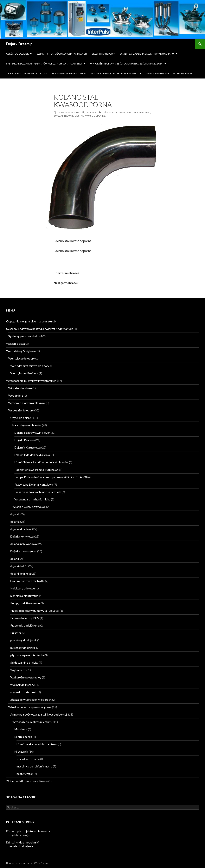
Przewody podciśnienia (25, 625)
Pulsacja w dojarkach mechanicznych (38, 492)
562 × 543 (91, 112)
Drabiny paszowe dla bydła (27, 581)
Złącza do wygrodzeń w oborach (31, 700)
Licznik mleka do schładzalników (37, 744)
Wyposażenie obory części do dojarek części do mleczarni (127, 64)
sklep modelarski (28, 842)
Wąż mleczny (19, 670)
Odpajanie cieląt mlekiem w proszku (29, 321)
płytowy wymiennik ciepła (27, 655)
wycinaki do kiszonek (24, 692)
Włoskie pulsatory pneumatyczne (30, 707)
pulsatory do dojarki (23, 648)
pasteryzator (25, 774)
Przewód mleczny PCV (25, 618)
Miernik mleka (23, 737)
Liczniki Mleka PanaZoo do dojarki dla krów (41, 462)
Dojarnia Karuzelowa (28, 447)
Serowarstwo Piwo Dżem (67, 73)
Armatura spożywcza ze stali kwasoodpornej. (39, 714)
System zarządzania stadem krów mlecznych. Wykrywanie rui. (44, 64)
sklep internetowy (103, 54)
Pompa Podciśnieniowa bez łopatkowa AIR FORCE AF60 (51, 477)
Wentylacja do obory (21, 358)
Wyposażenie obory (21, 410)
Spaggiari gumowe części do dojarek (169, 73)
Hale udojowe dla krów (27, 425)
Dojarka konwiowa (22, 536)
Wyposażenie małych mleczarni (32, 722)
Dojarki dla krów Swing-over (32, 433)
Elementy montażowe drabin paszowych (62, 54)
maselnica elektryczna (24, 596)
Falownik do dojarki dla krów (32, 455)
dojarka (15, 522)
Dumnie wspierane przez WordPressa (27, 863)
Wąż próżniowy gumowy (26, 677)
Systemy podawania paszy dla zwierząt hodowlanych (40, 329)
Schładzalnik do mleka (24, 662)
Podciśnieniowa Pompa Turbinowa (36, 470)
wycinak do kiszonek (23, 685)
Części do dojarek (17, 54)
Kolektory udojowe (23, 588)
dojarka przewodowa (24, 544)
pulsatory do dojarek (23, 640)
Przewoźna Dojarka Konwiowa (34, 484)
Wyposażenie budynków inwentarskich (31, 381)
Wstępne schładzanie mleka (32, 499)
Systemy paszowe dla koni (25, 336)
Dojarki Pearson (25, 440)
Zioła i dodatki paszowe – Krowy (27, 781)
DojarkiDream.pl (20, 44)
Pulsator (16, 633)
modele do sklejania (20, 846)
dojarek (15, 514)
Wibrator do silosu (20, 388)
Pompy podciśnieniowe (25, 603)
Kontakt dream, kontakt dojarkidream (115, 73)
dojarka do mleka (21, 529)
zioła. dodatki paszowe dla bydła (27, 73)
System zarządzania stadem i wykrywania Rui (147, 54)
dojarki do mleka (21, 573)
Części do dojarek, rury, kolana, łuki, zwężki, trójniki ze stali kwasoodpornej (102, 114)
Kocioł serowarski (28, 759)
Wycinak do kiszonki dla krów (27, 403)
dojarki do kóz (19, 566)
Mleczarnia (21, 751)
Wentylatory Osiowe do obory (30, 366)
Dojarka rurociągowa (23, 551)
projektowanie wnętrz (36, 831)
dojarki (15, 559)
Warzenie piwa (15, 344)
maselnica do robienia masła (34, 766)
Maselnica (21, 729)
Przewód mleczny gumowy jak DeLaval (35, 611)
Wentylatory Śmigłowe (21, 351)
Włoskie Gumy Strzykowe (29, 507)
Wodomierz (16, 395)
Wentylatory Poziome (24, 373)
